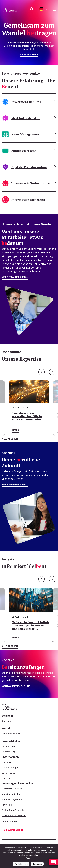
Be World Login (13, 830)
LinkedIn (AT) (8, 752)
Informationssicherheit (14, 816)
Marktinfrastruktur (12, 794)
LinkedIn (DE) (8, 746)
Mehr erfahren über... (15, 484)
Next (52, 372)
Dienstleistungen (10, 767)
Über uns (6, 762)
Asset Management (12, 799)
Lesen (16, 430)
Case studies (8, 773)
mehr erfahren (29, 54)
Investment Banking (12, 789)
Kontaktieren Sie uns (16, 686)
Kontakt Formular (11, 734)
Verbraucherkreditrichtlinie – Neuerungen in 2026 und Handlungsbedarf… (31, 625)
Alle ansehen (10, 439)
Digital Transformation (13, 810)
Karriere (6, 721)
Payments (7, 805)
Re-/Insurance (9, 821)
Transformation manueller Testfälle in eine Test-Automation (27, 416)
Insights (6, 778)
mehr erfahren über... (15, 277)
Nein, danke (37, 864)
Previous (41, 372)
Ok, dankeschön (21, 864)
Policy (28, 858)
